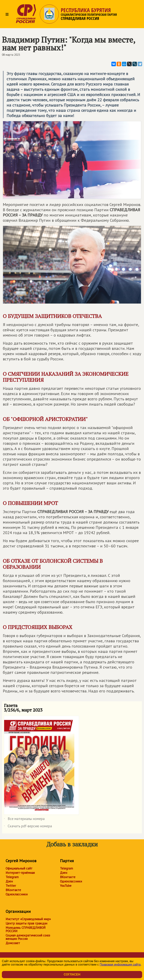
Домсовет (13, 943)
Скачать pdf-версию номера (28, 827)
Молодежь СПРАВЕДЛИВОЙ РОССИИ (26, 929)
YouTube (66, 886)
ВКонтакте (13, 890)
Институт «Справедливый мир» (28, 919)
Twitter (11, 886)
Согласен (72, 974)
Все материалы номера (24, 819)
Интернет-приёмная (20, 873)
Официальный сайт (19, 868)
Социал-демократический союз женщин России (28, 937)
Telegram (12, 877)
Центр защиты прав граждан (26, 923)
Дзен (9, 881)
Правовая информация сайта (120, 965)
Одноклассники (17, 894)
